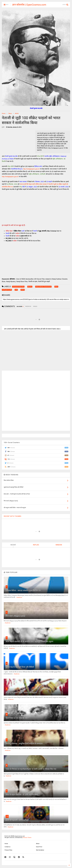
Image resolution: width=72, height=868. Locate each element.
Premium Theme (27, 838)
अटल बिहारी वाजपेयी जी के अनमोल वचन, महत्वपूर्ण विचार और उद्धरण (29, 641)
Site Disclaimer (40, 850)
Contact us (7, 847)
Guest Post (39, 847)
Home (4, 113)
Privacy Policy (8, 850)
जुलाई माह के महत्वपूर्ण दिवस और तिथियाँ (20, 667)
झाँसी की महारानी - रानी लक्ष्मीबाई (17, 820)
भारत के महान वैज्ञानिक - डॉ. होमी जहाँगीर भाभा (22, 795)
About (38, 844)
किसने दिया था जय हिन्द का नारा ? (17, 718)
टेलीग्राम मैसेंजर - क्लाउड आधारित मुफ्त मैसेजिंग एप (23, 590)
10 (7, 816)
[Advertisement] (36, 208)
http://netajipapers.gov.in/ (31, 169)
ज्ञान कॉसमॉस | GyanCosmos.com (29, 5)
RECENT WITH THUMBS (13, 516)
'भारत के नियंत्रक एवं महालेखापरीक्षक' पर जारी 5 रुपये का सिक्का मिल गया (31, 769)
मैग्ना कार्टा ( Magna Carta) (15, 616)
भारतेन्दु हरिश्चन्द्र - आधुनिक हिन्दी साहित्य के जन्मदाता (24, 744)
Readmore (19, 597)
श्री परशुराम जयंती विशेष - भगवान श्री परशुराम (21, 693)
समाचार (17, 113)
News (10, 113)
